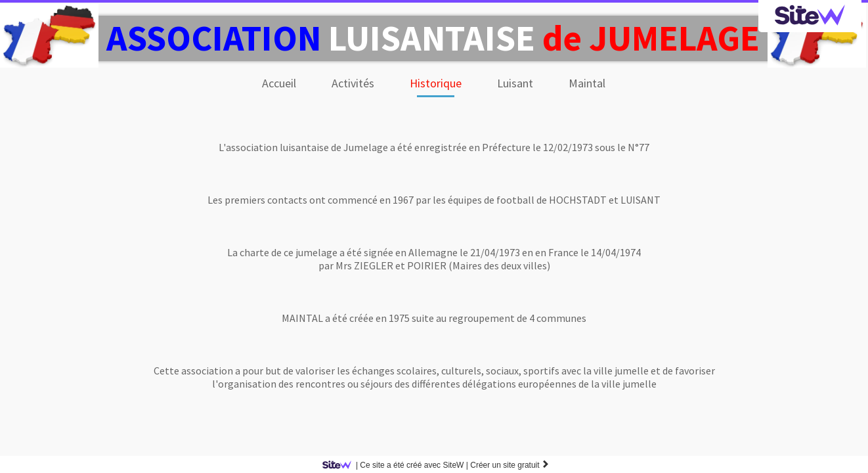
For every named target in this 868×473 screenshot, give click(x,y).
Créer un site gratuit (510, 465)
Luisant (515, 83)
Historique (436, 83)
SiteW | (398, 465)
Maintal (587, 83)
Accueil (279, 83)
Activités (353, 83)
